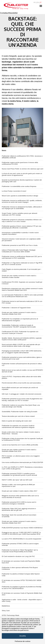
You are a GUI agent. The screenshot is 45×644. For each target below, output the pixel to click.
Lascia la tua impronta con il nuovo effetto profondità (20, 445)
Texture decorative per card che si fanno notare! (18, 416)
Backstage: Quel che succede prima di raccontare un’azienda (19, 516)
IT (41, 3)
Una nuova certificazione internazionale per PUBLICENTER (22, 462)
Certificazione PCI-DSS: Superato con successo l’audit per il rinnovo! (22, 283)
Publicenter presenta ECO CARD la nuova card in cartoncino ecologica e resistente (19, 503)
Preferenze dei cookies (23, 641)
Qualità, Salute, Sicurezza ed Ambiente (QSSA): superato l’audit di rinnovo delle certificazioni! (22, 339)
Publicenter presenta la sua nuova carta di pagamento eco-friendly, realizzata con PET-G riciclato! (22, 399)
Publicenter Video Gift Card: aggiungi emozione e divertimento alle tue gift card (19, 509)
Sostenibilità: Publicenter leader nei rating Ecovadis (20, 412)
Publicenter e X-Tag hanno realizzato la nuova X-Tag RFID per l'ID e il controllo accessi (22, 264)
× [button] (42, 617)
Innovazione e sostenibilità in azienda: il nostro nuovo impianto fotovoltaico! (20, 233)
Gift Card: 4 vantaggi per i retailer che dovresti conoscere (22, 394)
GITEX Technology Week (10, 615)
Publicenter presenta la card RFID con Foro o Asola (20, 245)
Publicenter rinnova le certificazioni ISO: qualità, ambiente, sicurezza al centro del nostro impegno (22, 201)
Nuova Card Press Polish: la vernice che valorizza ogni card (22, 169)
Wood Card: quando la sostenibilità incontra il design (20, 196)
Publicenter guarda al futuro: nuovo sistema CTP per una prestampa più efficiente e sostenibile (21, 227)
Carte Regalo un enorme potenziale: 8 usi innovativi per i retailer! (21, 270)
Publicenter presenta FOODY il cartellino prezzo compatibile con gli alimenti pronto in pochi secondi (19, 474)
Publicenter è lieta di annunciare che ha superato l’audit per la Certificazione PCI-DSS (22, 439)
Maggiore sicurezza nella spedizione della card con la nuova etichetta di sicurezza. (20, 496)
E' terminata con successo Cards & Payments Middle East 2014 (22, 594)
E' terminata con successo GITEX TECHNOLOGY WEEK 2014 (22, 581)
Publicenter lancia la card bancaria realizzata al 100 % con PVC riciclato (22, 302)
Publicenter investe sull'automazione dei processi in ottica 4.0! (22, 364)
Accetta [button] (23, 636)
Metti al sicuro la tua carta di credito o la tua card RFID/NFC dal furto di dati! (22, 371)
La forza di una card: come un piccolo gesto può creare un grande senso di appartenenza (22, 174)
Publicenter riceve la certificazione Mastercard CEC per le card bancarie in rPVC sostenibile (22, 257)
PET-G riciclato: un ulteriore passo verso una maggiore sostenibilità (21, 457)
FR (35, 3)
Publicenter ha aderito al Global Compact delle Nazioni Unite (21, 575)
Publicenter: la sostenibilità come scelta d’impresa (19, 186)
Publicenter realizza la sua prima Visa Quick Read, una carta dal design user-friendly (21, 406)
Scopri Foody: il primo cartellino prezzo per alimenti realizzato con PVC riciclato (19, 214)
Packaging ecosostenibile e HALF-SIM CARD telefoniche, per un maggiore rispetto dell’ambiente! (22, 352)
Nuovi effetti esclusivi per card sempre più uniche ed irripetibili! (20, 388)
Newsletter (13, 13)
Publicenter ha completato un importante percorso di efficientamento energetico (20, 320)
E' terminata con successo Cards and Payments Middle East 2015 (21, 562)
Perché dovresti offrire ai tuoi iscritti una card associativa (21, 383)
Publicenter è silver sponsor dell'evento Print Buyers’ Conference (20, 568)
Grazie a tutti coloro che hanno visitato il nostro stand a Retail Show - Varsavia (21, 433)
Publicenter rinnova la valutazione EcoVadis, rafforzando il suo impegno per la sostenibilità (22, 208)
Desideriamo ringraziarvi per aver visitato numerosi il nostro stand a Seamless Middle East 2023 (22, 289)
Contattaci (4, 13)
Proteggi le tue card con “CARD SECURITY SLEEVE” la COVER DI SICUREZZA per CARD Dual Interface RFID (21, 533)
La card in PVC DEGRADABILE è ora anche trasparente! (22, 539)
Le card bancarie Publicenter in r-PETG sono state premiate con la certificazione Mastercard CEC (22, 296)
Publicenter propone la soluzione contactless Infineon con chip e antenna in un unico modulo (22, 220)
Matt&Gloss (6, 606)
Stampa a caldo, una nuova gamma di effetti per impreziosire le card (18, 485)
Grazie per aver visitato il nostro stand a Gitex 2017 (20, 491)
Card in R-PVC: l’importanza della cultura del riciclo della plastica (21, 377)
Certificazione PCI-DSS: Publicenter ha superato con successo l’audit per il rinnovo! (20, 332)
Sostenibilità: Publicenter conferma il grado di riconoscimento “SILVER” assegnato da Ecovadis (19, 326)
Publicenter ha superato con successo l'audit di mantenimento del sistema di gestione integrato (18, 426)
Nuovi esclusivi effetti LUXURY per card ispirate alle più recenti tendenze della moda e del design (21, 345)
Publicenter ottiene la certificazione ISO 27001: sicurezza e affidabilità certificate (22, 157)
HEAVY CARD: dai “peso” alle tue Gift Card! (17, 480)
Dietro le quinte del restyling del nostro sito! (17, 421)
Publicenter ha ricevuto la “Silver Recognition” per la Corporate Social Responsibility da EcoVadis (20, 551)
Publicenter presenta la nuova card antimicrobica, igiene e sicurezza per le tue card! (22, 358)
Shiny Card (6, 611)
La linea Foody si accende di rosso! (14, 191)
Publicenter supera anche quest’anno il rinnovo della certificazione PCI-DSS (20, 163)
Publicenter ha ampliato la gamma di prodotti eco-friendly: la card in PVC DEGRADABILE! (22, 587)
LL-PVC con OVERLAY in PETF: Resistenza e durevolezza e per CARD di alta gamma (22, 468)
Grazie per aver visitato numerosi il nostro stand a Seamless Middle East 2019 (19, 450)
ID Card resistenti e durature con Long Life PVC (18, 556)
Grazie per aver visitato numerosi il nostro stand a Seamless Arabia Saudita (19, 276)
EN (38, 3)
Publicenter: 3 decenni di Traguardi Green (16, 308)
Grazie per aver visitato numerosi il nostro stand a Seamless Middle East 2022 (19, 313)
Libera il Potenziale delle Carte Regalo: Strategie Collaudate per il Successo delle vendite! (19, 251)
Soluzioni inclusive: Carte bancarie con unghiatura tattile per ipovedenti (21, 240)
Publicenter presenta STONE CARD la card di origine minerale (20, 544)
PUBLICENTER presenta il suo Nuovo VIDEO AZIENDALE (22, 528)
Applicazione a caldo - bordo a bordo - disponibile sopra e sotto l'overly (22, 600)
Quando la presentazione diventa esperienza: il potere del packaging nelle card (22, 181)
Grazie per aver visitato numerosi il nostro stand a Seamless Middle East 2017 (19, 522)
